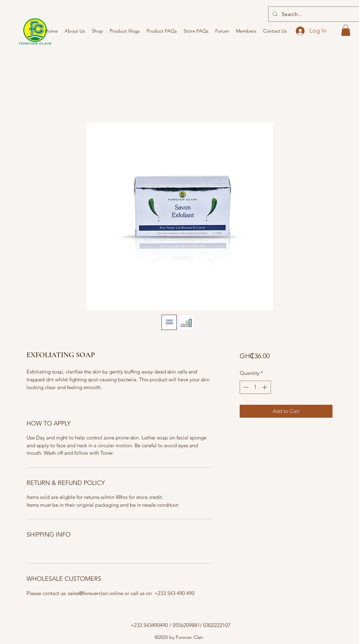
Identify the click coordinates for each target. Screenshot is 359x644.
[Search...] (319, 14)
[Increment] (265, 387)
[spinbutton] (255, 387)
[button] (346, 30)
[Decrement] (245, 387)
